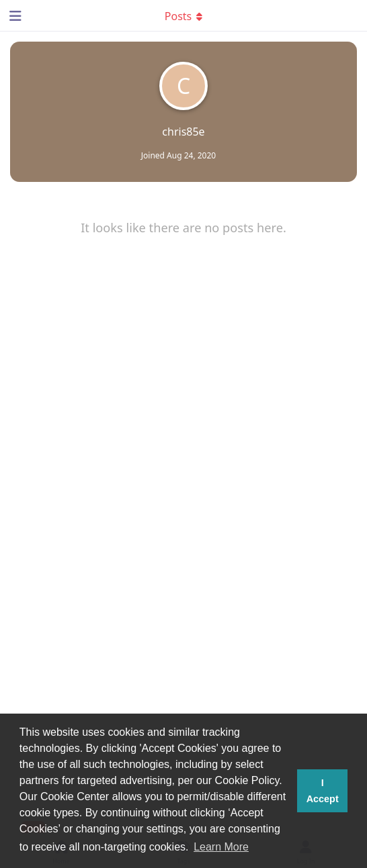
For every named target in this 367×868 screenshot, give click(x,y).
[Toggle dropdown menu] (184, 15)
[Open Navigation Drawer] (13, 15)
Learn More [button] (221, 847)
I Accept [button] (323, 791)
